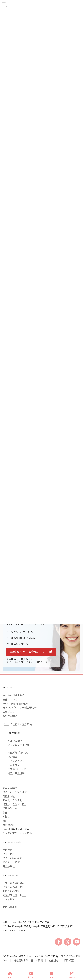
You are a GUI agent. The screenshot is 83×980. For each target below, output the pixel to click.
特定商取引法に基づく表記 (29, 960)
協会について (10, 699)
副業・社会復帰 (16, 773)
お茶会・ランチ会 (12, 800)
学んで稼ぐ (14, 765)
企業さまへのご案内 (14, 887)
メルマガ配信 (15, 741)
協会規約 (53, 960)
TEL (52, 975)
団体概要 (69, 960)
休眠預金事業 (10, 907)
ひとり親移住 (10, 854)
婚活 (5, 821)
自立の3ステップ (17, 769)
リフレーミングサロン (15, 804)
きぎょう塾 (9, 796)
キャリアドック (16, 761)
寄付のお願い (10, 716)
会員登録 (72, 975)
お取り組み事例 (11, 891)
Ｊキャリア (9, 899)
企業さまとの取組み (14, 883)
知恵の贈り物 (10, 808)
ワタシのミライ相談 (19, 745)
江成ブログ (9, 712)
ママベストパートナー (15, 895)
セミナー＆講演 (11, 862)
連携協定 (7, 850)
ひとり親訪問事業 (12, 858)
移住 (5, 812)
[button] (31, 652)
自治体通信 (9, 866)
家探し (6, 817)
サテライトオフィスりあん (17, 724)
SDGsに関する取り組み (15, 703)
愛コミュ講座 (10, 788)
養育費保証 (9, 825)
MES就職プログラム (19, 752)
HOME (10, 975)
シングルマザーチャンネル (17, 833)
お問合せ (31, 975)
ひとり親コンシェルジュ (16, 792)
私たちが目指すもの (14, 695)
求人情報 (12, 757)
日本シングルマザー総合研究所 (20, 707)
